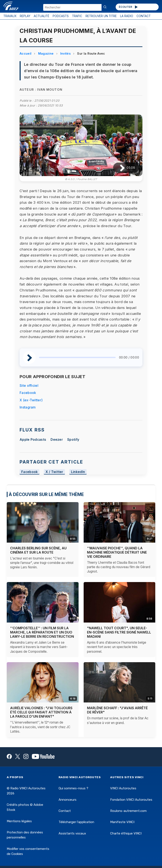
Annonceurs (68, 800)
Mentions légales (19, 821)
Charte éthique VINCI (126, 833)
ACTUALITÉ (42, 16)
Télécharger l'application (76, 822)
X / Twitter (54, 472)
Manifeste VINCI (122, 822)
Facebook (28, 393)
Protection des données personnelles (25, 835)
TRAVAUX (10, 16)
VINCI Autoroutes (123, 788)
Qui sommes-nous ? (73, 788)
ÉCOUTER (129, 7)
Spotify (73, 440)
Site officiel (29, 385)
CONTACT (144, 16)
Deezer (57, 440)
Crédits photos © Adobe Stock (25, 807)
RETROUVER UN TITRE (101, 16)
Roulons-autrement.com (128, 811)
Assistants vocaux (72, 833)
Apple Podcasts (33, 440)
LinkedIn (78, 472)
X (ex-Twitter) (31, 400)
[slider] (77, 357)
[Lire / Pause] (119, 168)
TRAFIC (77, 16)
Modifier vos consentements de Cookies (28, 851)
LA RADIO (127, 16)
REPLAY (25, 16)
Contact (65, 811)
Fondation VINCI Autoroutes (131, 800)
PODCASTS (61, 16)
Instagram (28, 407)
